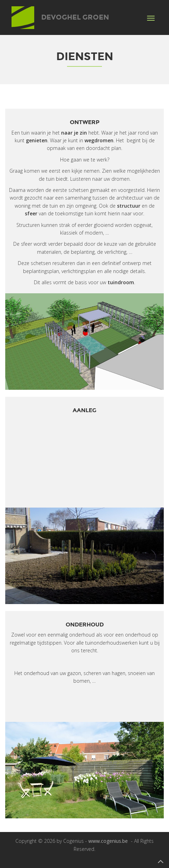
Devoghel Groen (60, 12)
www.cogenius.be (108, 841)
